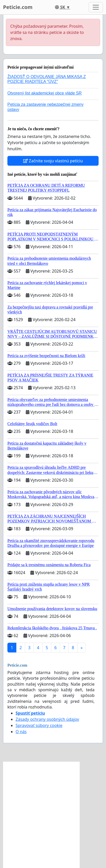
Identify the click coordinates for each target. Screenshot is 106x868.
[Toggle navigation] (96, 7)
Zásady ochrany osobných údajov (47, 719)
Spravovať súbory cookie (39, 725)
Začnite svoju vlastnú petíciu (53, 161)
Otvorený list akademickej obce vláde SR (45, 93)
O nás (21, 732)
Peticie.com (18, 7)
